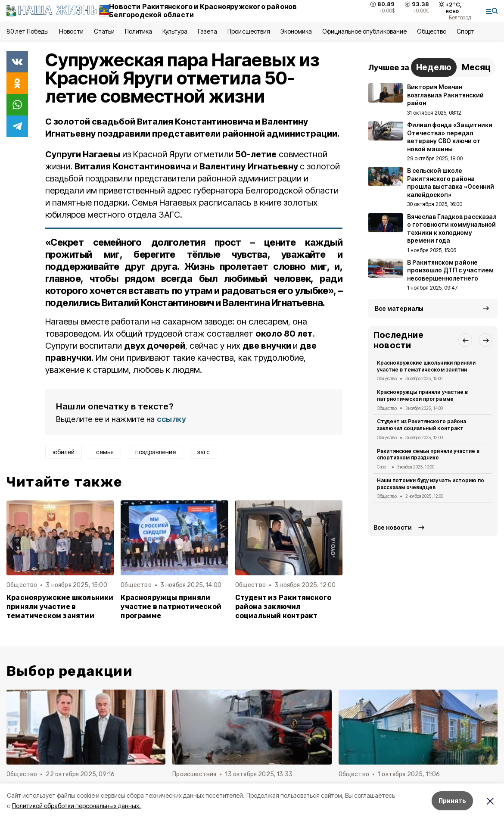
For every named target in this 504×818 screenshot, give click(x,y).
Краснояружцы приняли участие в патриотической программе (171, 607)
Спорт (465, 31)
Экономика (296, 31)
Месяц (476, 67)
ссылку (171, 419)
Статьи (104, 31)
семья (105, 452)
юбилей (64, 452)
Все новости (393, 527)
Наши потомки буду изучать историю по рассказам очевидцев (431, 484)
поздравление (156, 452)
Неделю (434, 67)
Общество (432, 31)
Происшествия (249, 31)
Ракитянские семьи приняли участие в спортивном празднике (428, 454)
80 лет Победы (28, 31)
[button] (465, 340)
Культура (175, 31)
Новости (71, 31)
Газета (207, 31)
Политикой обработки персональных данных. (76, 806)
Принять (452, 801)
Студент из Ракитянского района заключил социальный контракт (283, 607)
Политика (138, 31)
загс (204, 452)
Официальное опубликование (364, 31)
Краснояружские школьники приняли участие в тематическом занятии (60, 607)
